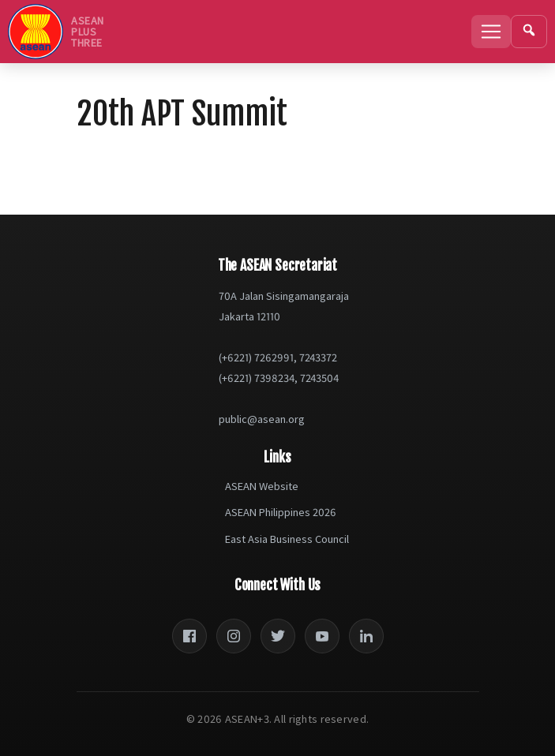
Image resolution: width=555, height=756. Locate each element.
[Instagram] (234, 636)
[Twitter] (278, 636)
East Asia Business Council (287, 539)
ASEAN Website (262, 486)
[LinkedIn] (366, 636)
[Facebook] (189, 636)
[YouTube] (322, 636)
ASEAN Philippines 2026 (281, 512)
